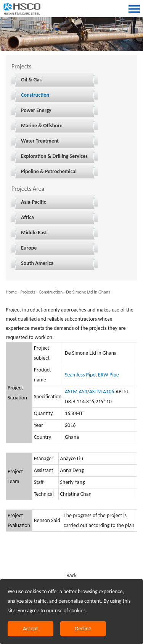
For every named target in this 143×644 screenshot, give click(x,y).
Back (71, 575)
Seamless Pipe (80, 375)
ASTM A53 (76, 392)
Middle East (34, 233)
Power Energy (36, 110)
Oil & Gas (31, 80)
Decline (83, 629)
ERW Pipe (108, 375)
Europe (29, 248)
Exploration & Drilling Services (54, 156)
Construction (35, 95)
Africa (27, 217)
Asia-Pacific (34, 202)
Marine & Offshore (42, 126)
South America (37, 263)
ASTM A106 (102, 392)
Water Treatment (40, 141)
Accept (31, 629)
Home (11, 292)
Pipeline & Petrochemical (49, 171)
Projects (28, 292)
